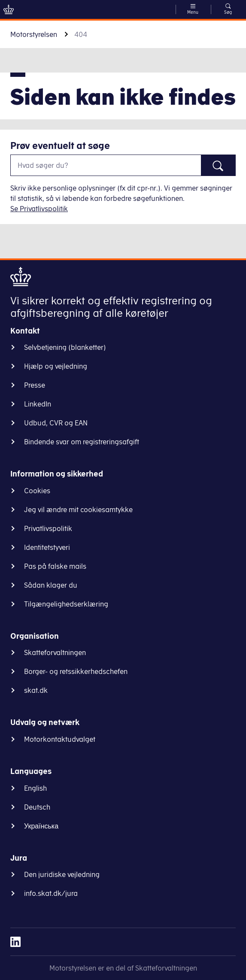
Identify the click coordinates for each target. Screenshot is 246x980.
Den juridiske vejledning (62, 874)
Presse (35, 385)
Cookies (37, 491)
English (35, 788)
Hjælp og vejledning (56, 366)
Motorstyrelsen (34, 34)
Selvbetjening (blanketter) (65, 347)
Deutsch (37, 807)
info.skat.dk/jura (51, 893)
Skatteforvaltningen (55, 652)
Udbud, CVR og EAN (56, 423)
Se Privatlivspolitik (39, 209)
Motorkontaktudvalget (60, 739)
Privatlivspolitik (48, 528)
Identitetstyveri (47, 547)
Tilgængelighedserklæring (66, 604)
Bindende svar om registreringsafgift (82, 442)
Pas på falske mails (55, 566)
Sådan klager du (51, 585)
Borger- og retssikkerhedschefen (76, 671)
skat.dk (36, 690)
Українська (41, 826)
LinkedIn (38, 404)
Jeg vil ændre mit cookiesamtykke (78, 510)
